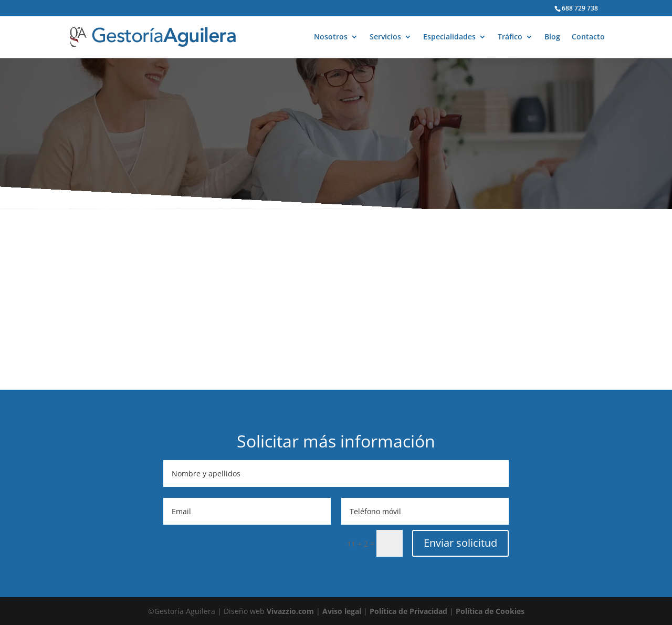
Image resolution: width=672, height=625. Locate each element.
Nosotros (331, 37)
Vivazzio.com (290, 611)
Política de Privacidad (408, 611)
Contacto (588, 37)
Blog (552, 37)
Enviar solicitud (460, 543)
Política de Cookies (490, 611)
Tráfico (510, 37)
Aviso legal (342, 611)
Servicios (385, 37)
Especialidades (449, 37)
